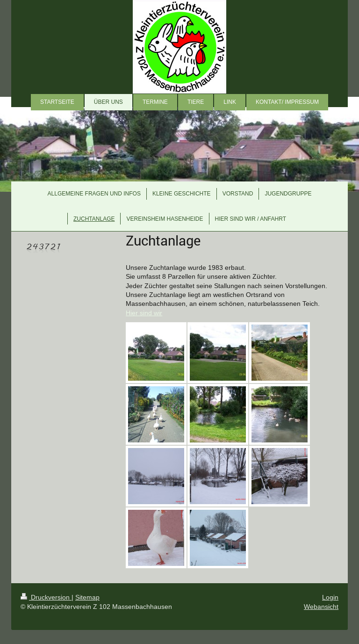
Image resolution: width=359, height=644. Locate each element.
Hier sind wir (144, 313)
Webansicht (321, 607)
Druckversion (46, 597)
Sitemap (87, 597)
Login (330, 597)
